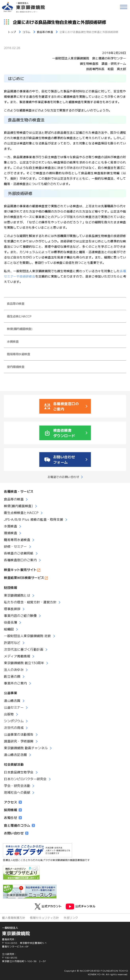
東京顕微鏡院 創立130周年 (24, 663)
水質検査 (13, 341)
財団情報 (11, 587)
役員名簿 (11, 622)
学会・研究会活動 (17, 786)
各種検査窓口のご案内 (20, 560)
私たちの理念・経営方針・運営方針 (30, 602)
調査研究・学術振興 (19, 741)
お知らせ (13, 817)
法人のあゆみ (14, 669)
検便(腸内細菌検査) (20, 329)
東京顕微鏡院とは (17, 595)
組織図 (9, 629)
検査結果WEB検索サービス (24, 578)
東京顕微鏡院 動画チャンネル (26, 748)
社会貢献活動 (14, 764)
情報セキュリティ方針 (44, 918)
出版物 (9, 714)
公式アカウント (48, 906)
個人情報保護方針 (13, 918)
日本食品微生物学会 (19, 772)
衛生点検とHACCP (19, 316)
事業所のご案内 (15, 683)
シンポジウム (14, 721)
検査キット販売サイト (20, 570)
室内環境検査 (16, 367)
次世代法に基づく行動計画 (24, 649)
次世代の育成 (14, 728)
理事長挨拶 (12, 609)
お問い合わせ (16, 833)
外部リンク (71, 918)
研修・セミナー (15, 546)
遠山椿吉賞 (12, 700)
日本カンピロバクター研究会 (25, 779)
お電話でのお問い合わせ (64, 477)
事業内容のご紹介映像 (20, 615)
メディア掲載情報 (17, 656)
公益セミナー (14, 707)
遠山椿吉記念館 (15, 755)
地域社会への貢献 (17, 792)
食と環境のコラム (19, 825)
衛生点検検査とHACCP (21, 513)
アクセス (13, 802)
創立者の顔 (12, 676)
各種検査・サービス (19, 491)
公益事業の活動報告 (19, 734)
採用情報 (13, 810)
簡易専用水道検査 (18, 354)
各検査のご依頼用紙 (19, 553)
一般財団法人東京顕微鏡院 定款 (27, 636)
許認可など (12, 642)
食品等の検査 (16, 303)
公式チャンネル (81, 906)
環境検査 (11, 533)
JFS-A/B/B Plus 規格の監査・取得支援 (34, 519)
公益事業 (11, 693)
